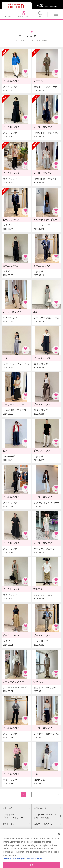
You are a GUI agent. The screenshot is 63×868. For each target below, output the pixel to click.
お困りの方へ (9, 808)
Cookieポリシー (10, 831)
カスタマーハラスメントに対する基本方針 (45, 816)
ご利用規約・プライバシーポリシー (13, 816)
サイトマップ (9, 824)
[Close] (59, 841)
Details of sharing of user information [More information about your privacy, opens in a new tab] (24, 866)
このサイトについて (43, 824)
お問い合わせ (40, 808)
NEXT (57, 795)
